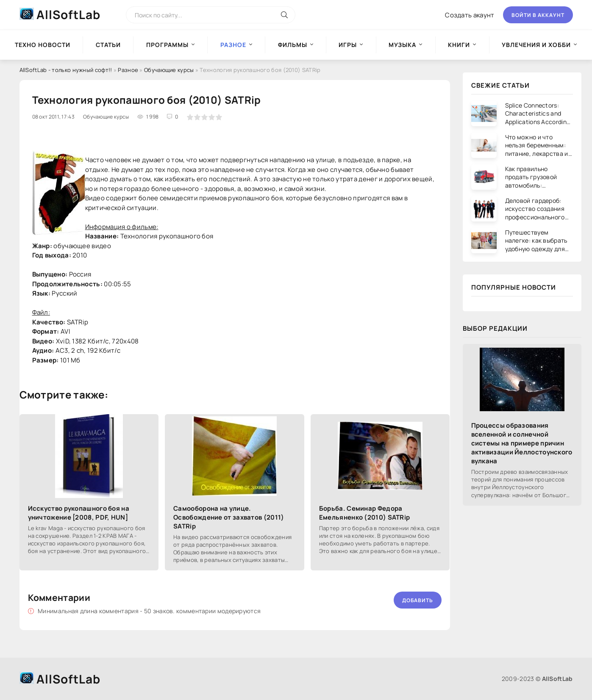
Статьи (108, 45)
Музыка (402, 45)
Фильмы (293, 45)
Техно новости (43, 45)
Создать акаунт (470, 15)
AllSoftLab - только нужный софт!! (66, 70)
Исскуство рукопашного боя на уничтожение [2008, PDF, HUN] (79, 513)
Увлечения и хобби (536, 45)
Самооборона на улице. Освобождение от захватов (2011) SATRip (229, 517)
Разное (128, 70)
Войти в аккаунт (538, 15)
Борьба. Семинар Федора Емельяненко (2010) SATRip (365, 513)
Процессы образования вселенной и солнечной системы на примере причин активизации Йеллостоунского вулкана (522, 443)
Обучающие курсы (169, 70)
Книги (459, 45)
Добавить (418, 600)
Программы (167, 45)
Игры (348, 45)
